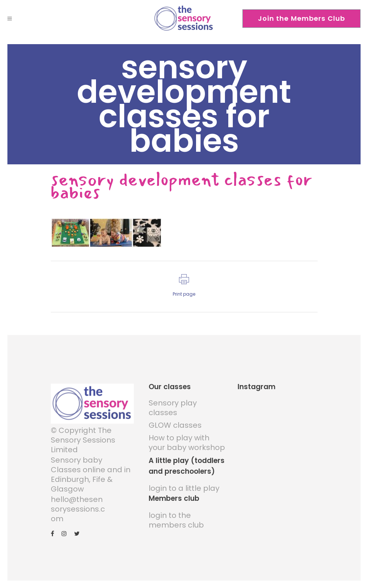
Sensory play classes (173, 408)
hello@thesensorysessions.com (78, 509)
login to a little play (184, 488)
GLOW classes (175, 425)
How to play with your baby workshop (187, 443)
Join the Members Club (302, 18)
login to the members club (176, 520)
